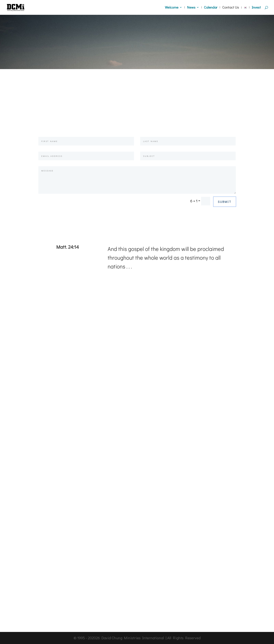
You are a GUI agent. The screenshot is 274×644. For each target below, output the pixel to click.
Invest (256, 8)
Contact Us (231, 8)
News (191, 8)
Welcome (172, 8)
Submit (225, 202)
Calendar (211, 8)
